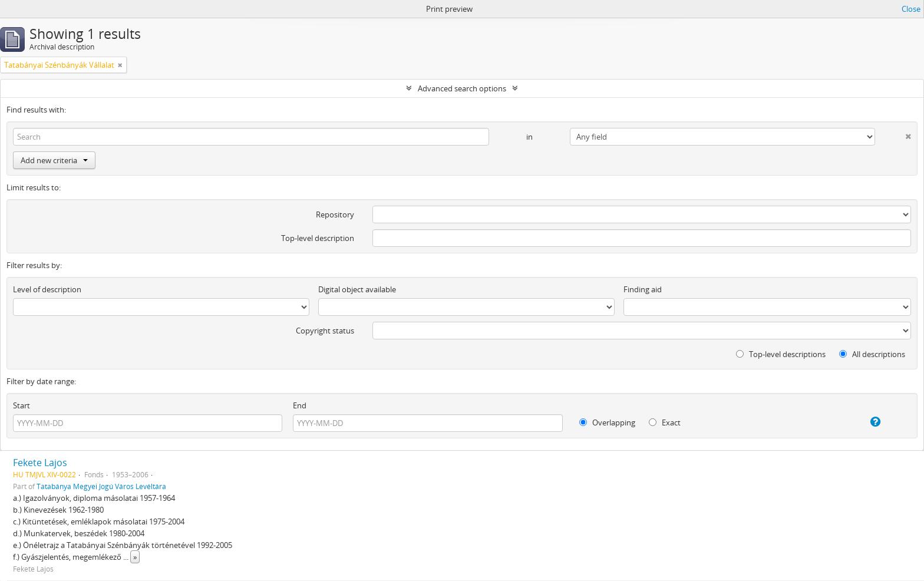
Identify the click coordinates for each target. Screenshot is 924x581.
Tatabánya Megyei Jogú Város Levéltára (101, 486)
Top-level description (318, 238)
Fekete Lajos (40, 463)
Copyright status (325, 331)
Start (22, 405)
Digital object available (357, 289)
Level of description (47, 289)
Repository (335, 214)
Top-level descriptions (781, 354)
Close (911, 9)
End (300, 405)
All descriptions (872, 354)
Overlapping (607, 422)
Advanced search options (462, 88)
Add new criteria (54, 160)
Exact (665, 422)
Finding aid (643, 289)
